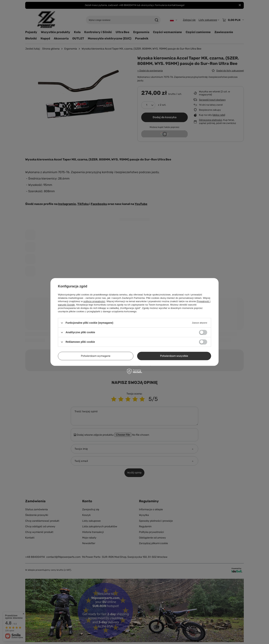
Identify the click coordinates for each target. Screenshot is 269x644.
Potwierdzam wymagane (96, 356)
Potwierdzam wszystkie (174, 356)
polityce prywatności (94, 301)
